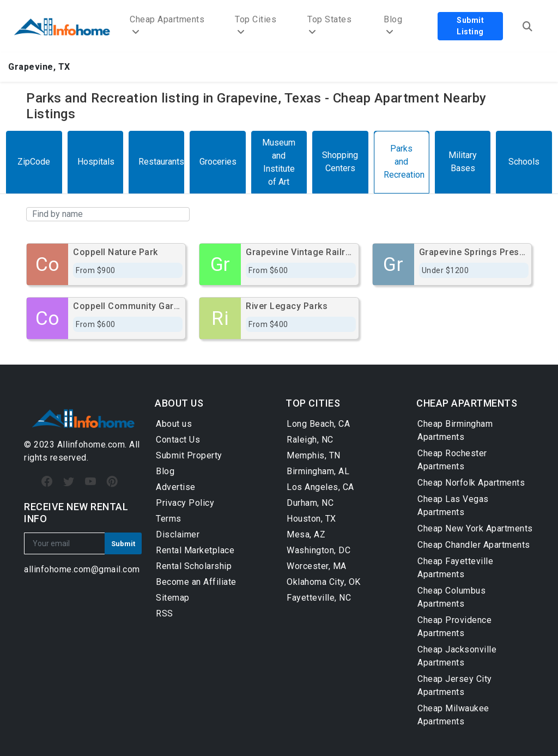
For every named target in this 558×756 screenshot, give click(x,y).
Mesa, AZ (306, 534)
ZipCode (34, 162)
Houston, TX (311, 519)
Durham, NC (310, 503)
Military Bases (463, 162)
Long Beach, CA (318, 424)
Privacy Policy (185, 503)
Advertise (176, 487)
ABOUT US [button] (179, 403)
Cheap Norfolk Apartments (471, 483)
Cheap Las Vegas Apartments (453, 506)
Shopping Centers (340, 162)
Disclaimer (178, 534)
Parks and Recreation (404, 162)
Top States (329, 25)
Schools (524, 162)
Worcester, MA (317, 566)
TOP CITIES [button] (313, 403)
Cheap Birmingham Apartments (455, 430)
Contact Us (178, 440)
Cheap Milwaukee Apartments (453, 715)
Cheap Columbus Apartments (451, 597)
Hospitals (96, 162)
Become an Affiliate (196, 582)
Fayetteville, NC (319, 598)
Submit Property (189, 455)
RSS (165, 613)
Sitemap (173, 598)
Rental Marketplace (195, 550)
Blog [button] (393, 25)
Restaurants (161, 162)
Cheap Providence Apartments (454, 627)
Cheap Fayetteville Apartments (455, 568)
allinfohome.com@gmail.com (82, 569)
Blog (165, 471)
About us (174, 424)
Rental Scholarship (194, 566)
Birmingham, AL (318, 471)
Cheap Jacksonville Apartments (457, 656)
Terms (169, 519)
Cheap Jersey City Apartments (455, 685)
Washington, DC (319, 550)
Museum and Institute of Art (279, 162)
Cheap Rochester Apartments (452, 460)
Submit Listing (470, 26)
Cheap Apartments (167, 25)
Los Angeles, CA (320, 487)
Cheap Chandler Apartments (474, 545)
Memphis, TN (314, 455)
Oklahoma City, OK (324, 582)
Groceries (218, 162)
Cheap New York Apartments (475, 528)
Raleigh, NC (310, 440)
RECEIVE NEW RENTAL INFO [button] (76, 513)
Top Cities (256, 25)
